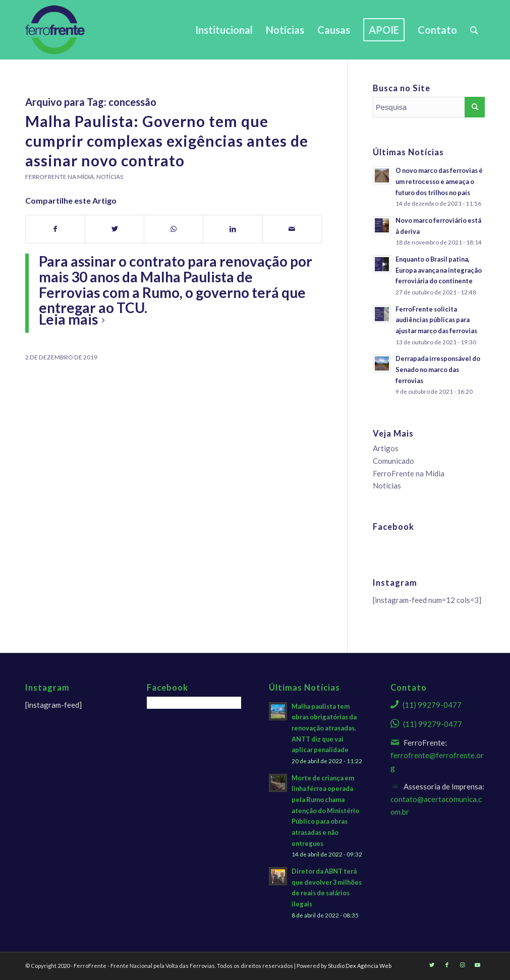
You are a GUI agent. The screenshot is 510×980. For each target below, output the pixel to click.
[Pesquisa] (474, 30)
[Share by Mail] (292, 229)
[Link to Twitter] (432, 965)
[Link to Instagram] (462, 965)
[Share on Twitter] (115, 229)
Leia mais (74, 319)
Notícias (110, 177)
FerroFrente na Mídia (60, 177)
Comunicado (393, 461)
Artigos (386, 448)
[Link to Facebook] (447, 965)
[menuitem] (224, 30)
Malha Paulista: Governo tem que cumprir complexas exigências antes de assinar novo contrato (167, 141)
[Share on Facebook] (55, 229)
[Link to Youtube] (477, 965)
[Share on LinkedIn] (233, 229)
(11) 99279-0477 (432, 705)
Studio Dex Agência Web (360, 966)
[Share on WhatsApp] (174, 229)
